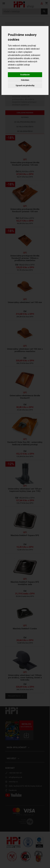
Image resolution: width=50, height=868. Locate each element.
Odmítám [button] (25, 80)
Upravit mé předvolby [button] (25, 86)
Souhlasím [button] (25, 75)
